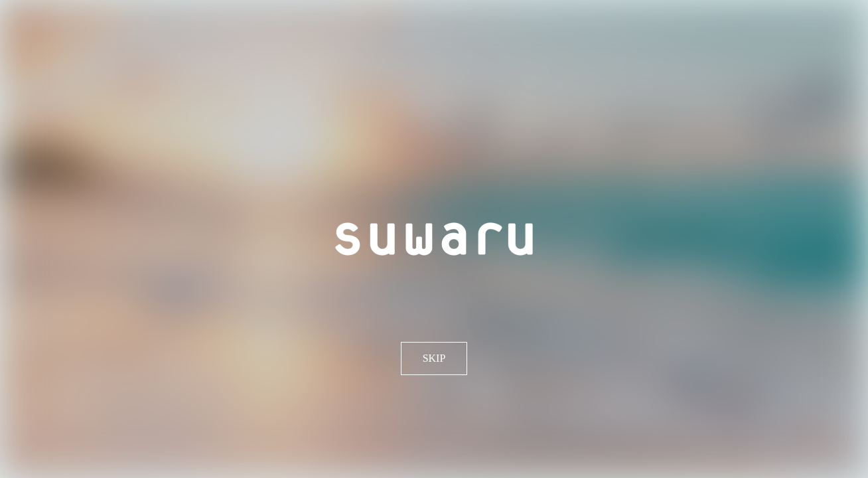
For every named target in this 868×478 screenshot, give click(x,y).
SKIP (434, 358)
